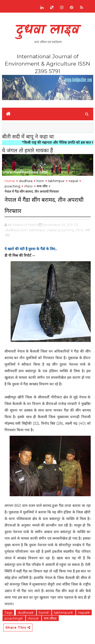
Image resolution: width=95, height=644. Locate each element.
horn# (44, 612)
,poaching (66, 230)
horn (40, 181)
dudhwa (26, 181)
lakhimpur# (64, 612)
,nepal (52, 230)
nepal (73, 181)
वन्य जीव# (50, 618)
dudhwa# (26, 612)
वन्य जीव (42, 186)
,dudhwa (12, 230)
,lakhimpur (37, 230)
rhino (29, 186)
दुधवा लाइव (48, 30)
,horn (24, 230)
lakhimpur (56, 181)
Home (10, 181)
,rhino (79, 230)
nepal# (84, 612)
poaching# (14, 618)
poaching (12, 186)
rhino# (34, 618)
